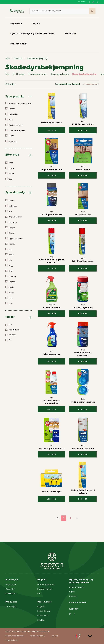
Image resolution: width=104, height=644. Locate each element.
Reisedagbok (11, 594)
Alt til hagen (18, 74)
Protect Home (43, 616)
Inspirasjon (16, 24)
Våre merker (44, 602)
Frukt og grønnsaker (46, 585)
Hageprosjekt (11, 585)
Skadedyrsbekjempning (37, 59)
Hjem (8, 59)
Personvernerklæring (14, 636)
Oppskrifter (10, 589)
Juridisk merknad (37, 636)
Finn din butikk (18, 44)
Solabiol (41, 620)
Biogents (41, 607)
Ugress (72, 592)
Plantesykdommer (77, 587)
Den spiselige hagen (37, 74)
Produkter (70, 34)
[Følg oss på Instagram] (93, 2)
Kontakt (82, 2)
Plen (39, 594)
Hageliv (36, 24)
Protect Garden (44, 611)
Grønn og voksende (60, 74)
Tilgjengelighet (12, 640)
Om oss (55, 636)
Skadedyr (73, 596)
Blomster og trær (45, 589)
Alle (7, 74)
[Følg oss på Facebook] (98, 2)
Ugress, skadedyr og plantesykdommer (33, 34)
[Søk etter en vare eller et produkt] (59, 11)
